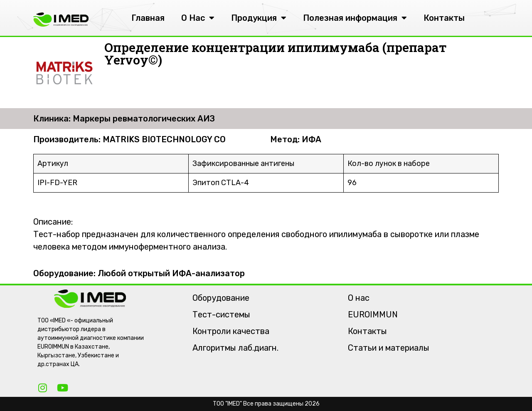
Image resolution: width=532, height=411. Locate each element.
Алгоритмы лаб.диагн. (235, 348)
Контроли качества (231, 331)
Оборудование (221, 298)
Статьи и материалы (389, 348)
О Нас (198, 18)
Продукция (259, 18)
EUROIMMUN (373, 314)
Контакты (444, 18)
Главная (148, 18)
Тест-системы (221, 314)
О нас (359, 298)
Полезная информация (355, 18)
